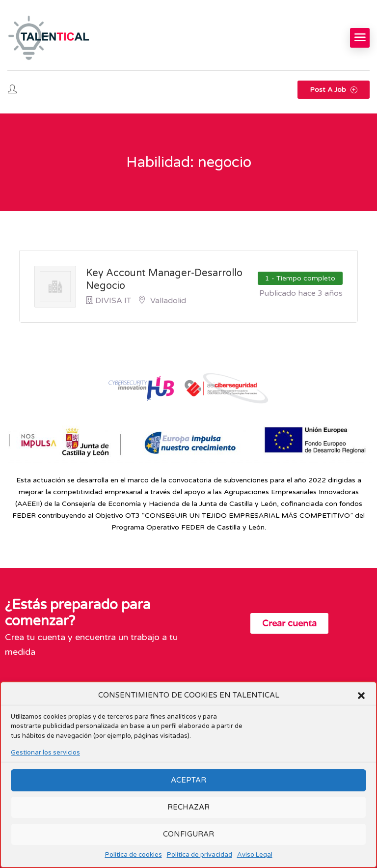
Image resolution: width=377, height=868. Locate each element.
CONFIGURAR (188, 834)
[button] (361, 695)
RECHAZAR (188, 807)
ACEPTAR (188, 780)
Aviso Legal (255, 855)
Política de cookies (134, 855)
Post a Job (334, 90)
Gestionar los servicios (45, 753)
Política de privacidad (200, 855)
